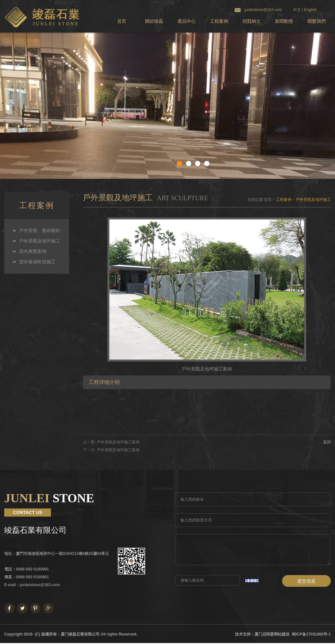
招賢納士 (252, 21)
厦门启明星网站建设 (272, 634)
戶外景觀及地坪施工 (40, 241)
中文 (297, 10)
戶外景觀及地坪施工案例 (118, 442)
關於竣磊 (154, 21)
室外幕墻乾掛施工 (37, 262)
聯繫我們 (316, 21)
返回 (327, 442)
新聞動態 (284, 21)
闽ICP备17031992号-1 (311, 634)
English (310, 10)
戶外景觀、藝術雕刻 (40, 231)
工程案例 (219, 21)
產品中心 (187, 21)
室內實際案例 (33, 251)
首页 (122, 21)
